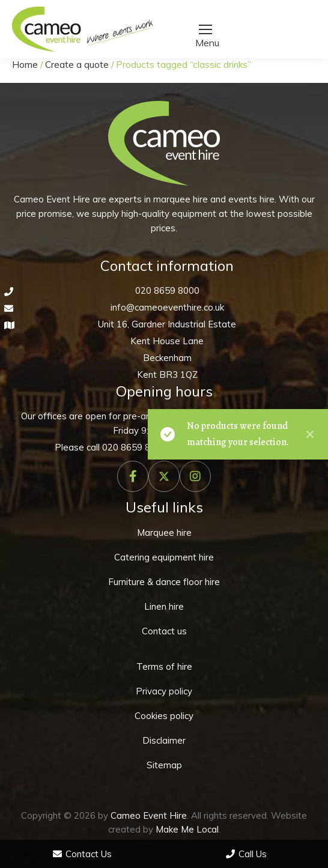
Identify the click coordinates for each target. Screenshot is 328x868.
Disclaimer (164, 740)
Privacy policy (164, 691)
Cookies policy (164, 716)
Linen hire (164, 606)
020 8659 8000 (167, 290)
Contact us (164, 631)
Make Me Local (187, 829)
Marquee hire (164, 533)
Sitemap (164, 765)
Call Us (246, 854)
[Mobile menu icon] (205, 29)
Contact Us (82, 854)
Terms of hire (164, 666)
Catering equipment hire (164, 557)
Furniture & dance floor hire (164, 582)
